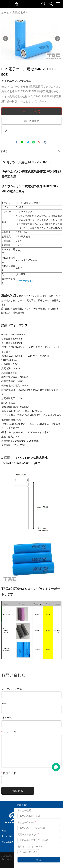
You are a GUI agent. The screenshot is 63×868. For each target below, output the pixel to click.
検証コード (9, 773)
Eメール (7, 718)
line (22, 142)
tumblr (45, 142)
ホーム (5, 13)
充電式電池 (19, 13)
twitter (28, 142)
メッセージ (9, 732)
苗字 (4, 703)
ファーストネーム (12, 689)
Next (57, 39)
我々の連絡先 (32, 121)
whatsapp (34, 142)
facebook (16, 142)
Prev (6, 39)
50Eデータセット (25, 281)
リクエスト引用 (31, 111)
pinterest (39, 142)
